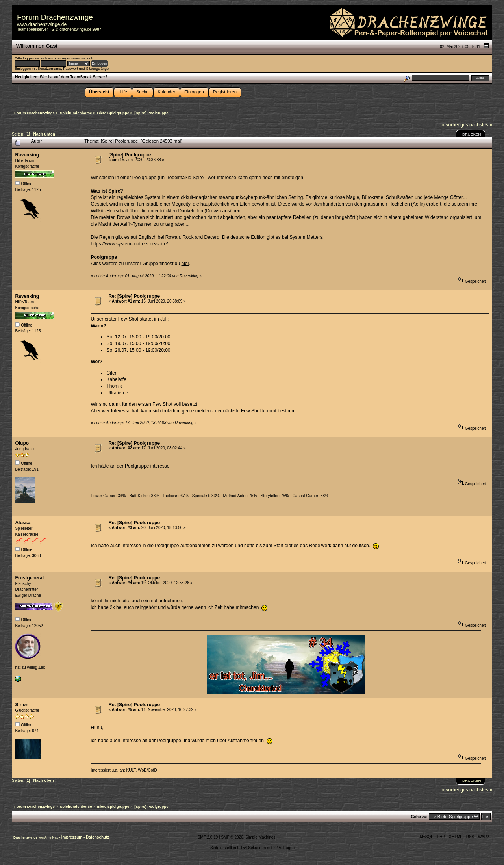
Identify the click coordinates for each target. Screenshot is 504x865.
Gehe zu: (419, 817)
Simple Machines (260, 837)
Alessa (23, 523)
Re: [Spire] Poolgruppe (134, 296)
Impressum (72, 837)
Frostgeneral (29, 578)
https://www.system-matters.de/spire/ (129, 244)
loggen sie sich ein (38, 58)
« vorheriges (455, 125)
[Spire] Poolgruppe (130, 155)
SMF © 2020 (232, 837)
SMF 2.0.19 (208, 837)
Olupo (22, 443)
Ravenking (27, 155)
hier (185, 264)
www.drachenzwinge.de (42, 24)
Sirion (22, 705)
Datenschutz (97, 837)
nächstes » (481, 125)
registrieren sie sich (77, 58)
